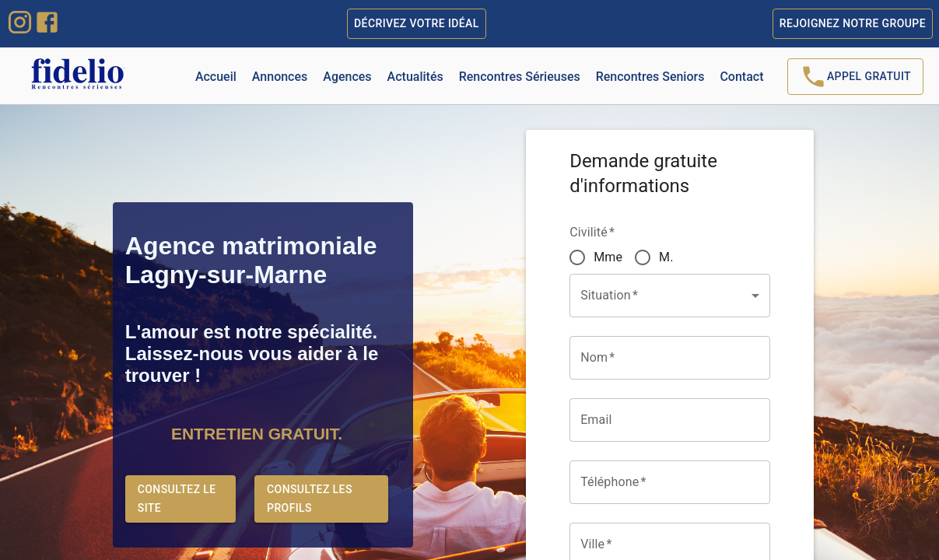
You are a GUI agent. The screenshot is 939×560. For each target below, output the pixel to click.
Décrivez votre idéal (417, 24)
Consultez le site (180, 499)
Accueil (216, 77)
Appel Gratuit (855, 77)
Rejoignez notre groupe (853, 24)
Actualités (415, 77)
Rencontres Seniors (650, 77)
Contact (741, 77)
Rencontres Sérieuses (520, 77)
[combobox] (658, 544)
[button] (670, 296)
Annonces (280, 77)
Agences (347, 77)
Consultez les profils (321, 499)
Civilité (592, 232)
